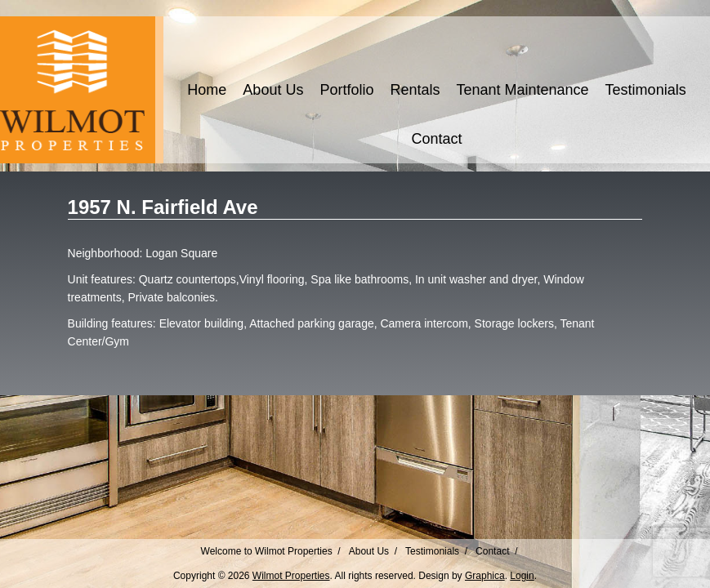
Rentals (415, 90)
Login (522, 576)
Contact (436, 139)
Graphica (485, 576)
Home (207, 90)
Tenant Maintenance (522, 90)
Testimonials (646, 90)
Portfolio (346, 90)
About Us (273, 90)
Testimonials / (436, 551)
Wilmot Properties (291, 576)
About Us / (373, 551)
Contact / (496, 551)
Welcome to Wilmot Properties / (271, 551)
